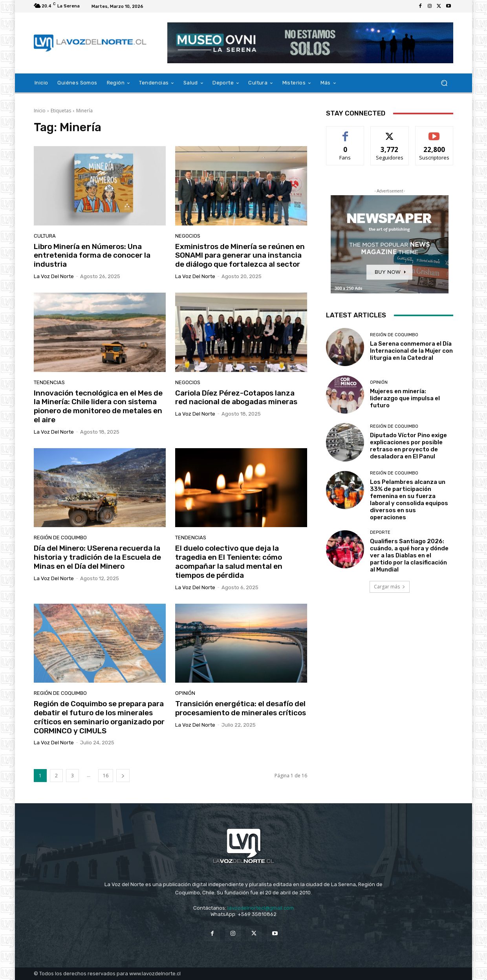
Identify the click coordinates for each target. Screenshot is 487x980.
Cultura (45, 236)
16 (106, 776)
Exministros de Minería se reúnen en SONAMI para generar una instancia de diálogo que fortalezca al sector (240, 256)
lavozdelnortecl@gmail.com (261, 908)
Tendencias (49, 382)
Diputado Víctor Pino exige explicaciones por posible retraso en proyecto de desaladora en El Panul (408, 446)
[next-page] (123, 776)
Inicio (40, 111)
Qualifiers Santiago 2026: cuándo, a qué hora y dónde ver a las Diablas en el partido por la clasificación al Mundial (409, 555)
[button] (444, 83)
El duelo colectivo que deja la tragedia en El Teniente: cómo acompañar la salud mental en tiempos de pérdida (229, 561)
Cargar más (390, 587)
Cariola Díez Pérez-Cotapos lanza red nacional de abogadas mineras (236, 397)
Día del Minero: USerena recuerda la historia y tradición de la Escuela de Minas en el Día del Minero (97, 557)
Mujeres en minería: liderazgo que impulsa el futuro (405, 398)
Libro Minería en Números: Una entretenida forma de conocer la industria (92, 256)
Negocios (188, 236)
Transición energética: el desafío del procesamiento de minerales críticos (241, 708)
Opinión (185, 693)
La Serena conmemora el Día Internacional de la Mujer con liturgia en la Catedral (411, 351)
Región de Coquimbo (60, 538)
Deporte (380, 532)
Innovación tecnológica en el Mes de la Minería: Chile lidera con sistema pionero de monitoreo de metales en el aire (98, 406)
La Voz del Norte (54, 276)
